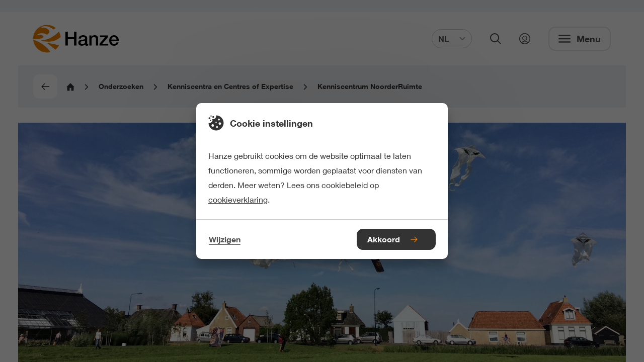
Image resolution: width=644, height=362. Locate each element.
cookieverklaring (238, 199)
